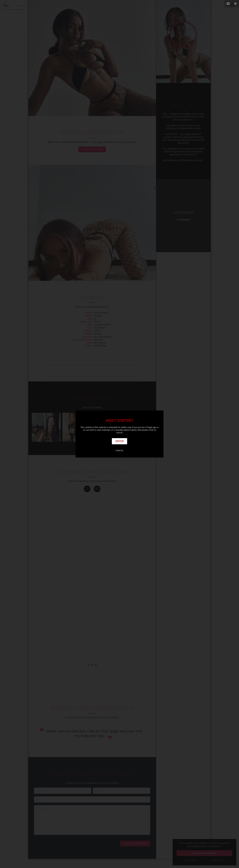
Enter (120, 441)
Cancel (119, 450)
